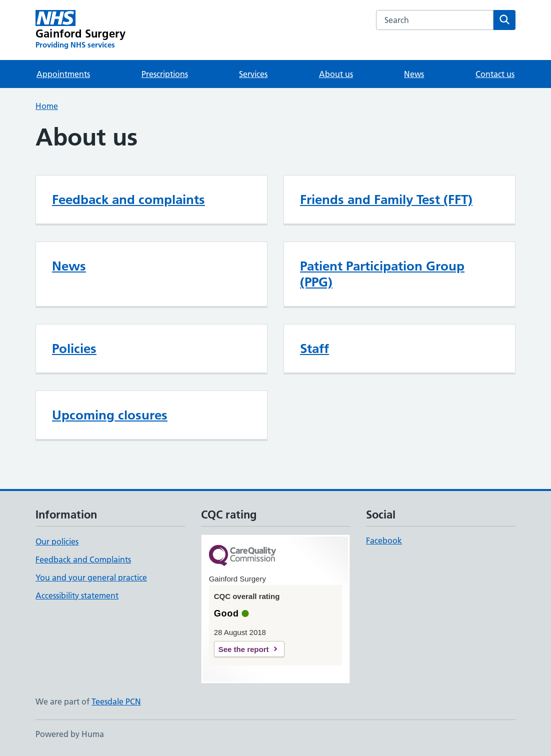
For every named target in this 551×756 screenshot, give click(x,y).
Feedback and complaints (128, 199)
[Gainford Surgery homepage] (80, 30)
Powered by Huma (70, 734)
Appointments (63, 74)
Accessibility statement (77, 595)
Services (253, 74)
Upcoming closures (110, 415)
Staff (314, 348)
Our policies (57, 541)
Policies (74, 348)
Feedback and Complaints (83, 559)
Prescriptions (165, 74)
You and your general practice (91, 577)
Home (47, 106)
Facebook (384, 540)
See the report (244, 649)
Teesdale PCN (116, 701)
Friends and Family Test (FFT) (386, 199)
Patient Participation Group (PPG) (382, 274)
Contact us (495, 74)
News (414, 74)
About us (336, 74)
